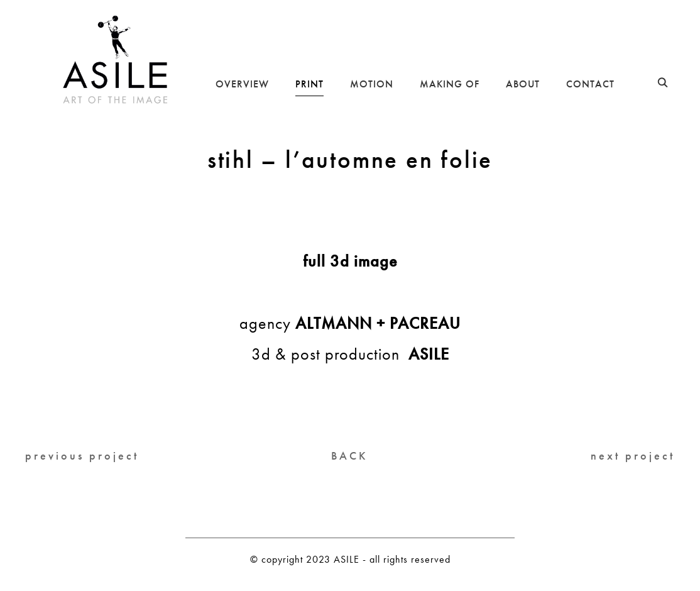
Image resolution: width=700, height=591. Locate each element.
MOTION (372, 84)
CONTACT (590, 84)
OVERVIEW (242, 84)
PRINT (309, 84)
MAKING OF (450, 84)
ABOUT (523, 84)
